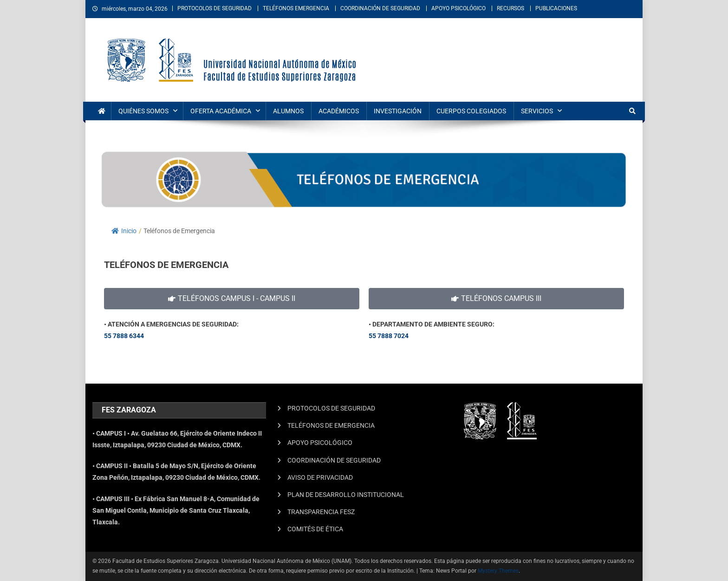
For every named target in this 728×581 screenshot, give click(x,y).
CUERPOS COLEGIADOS (471, 111)
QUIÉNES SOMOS (143, 111)
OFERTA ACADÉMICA (221, 111)
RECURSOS (510, 8)
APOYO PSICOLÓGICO (458, 8)
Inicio (124, 231)
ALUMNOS (288, 111)
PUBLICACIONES (556, 8)
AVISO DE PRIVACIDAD (320, 477)
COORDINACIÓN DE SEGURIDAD (380, 8)
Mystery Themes (498, 571)
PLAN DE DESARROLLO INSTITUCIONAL (346, 495)
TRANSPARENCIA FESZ (321, 512)
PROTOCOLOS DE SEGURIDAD (214, 8)
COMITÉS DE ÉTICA (315, 529)
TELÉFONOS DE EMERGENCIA (331, 425)
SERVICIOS (537, 111)
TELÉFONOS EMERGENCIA (296, 8)
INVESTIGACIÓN (398, 111)
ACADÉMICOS (339, 111)
